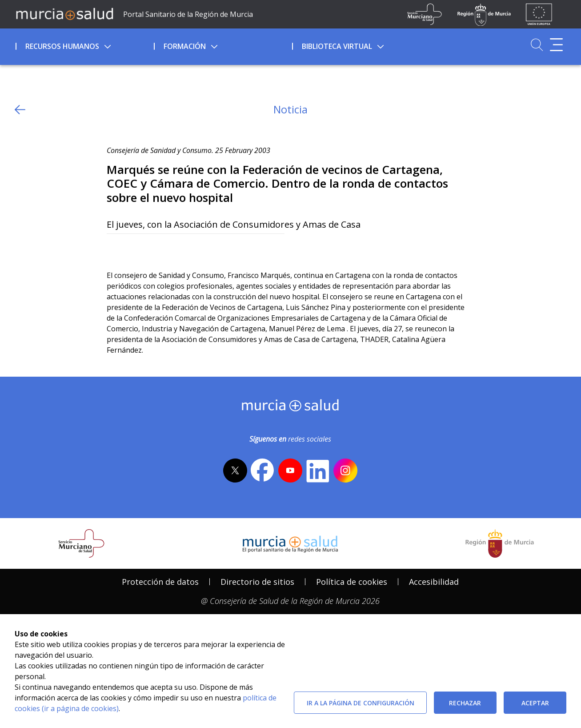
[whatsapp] (148, 248)
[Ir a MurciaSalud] (64, 13)
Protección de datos (160, 582)
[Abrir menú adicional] (556, 45)
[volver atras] (20, 110)
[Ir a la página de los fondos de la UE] (539, 14)
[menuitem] (84, 45)
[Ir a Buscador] (537, 45)
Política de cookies (352, 582)
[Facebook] (130, 248)
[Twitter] (114, 248)
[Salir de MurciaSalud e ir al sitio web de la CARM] (500, 543)
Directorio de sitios (257, 582)
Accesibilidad (434, 582)
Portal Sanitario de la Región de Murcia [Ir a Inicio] (188, 14)
